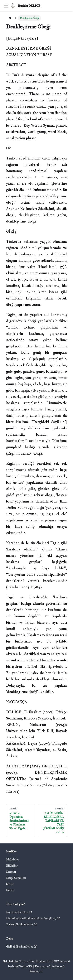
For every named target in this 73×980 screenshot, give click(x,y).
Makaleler (12, 859)
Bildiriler (12, 866)
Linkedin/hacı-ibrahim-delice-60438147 (33, 918)
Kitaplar (11, 872)
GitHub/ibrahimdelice (21, 947)
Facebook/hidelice (19, 912)
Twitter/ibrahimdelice (21, 924)
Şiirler (10, 884)
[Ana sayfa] (10, 18)
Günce (10, 890)
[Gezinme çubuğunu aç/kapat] (6, 6)
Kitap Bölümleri (16, 878)
